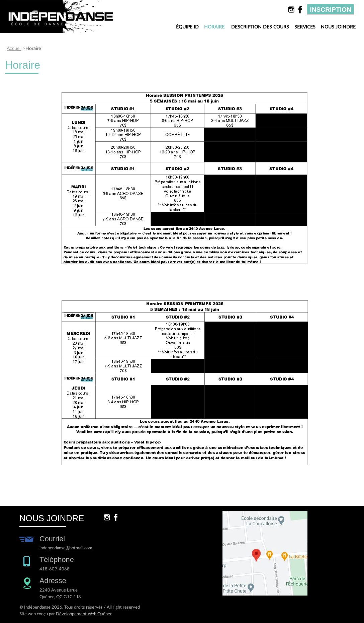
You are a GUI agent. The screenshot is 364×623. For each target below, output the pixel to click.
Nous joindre (338, 27)
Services (305, 27)
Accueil (14, 48)
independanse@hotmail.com (66, 548)
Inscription (331, 10)
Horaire (216, 27)
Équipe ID (187, 27)
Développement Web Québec (84, 614)
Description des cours (260, 27)
